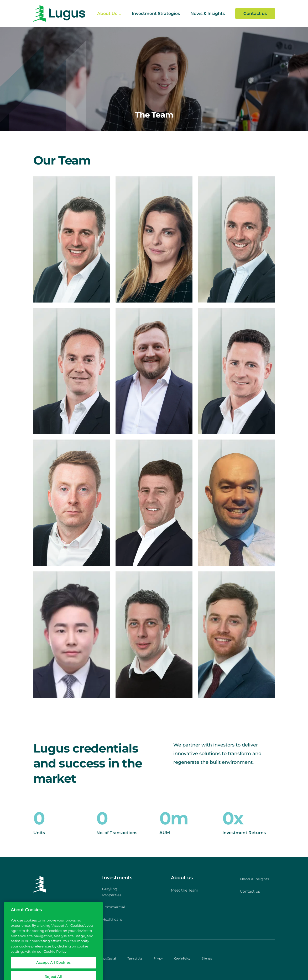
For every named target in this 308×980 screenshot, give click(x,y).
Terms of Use (135, 958)
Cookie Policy (182, 958)
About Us (107, 14)
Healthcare (112, 919)
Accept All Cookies (53, 968)
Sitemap (207, 958)
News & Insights (208, 14)
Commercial (114, 907)
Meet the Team (185, 890)
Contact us (255, 14)
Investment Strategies (156, 14)
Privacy (158, 958)
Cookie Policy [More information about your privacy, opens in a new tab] (55, 957)
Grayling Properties (112, 892)
